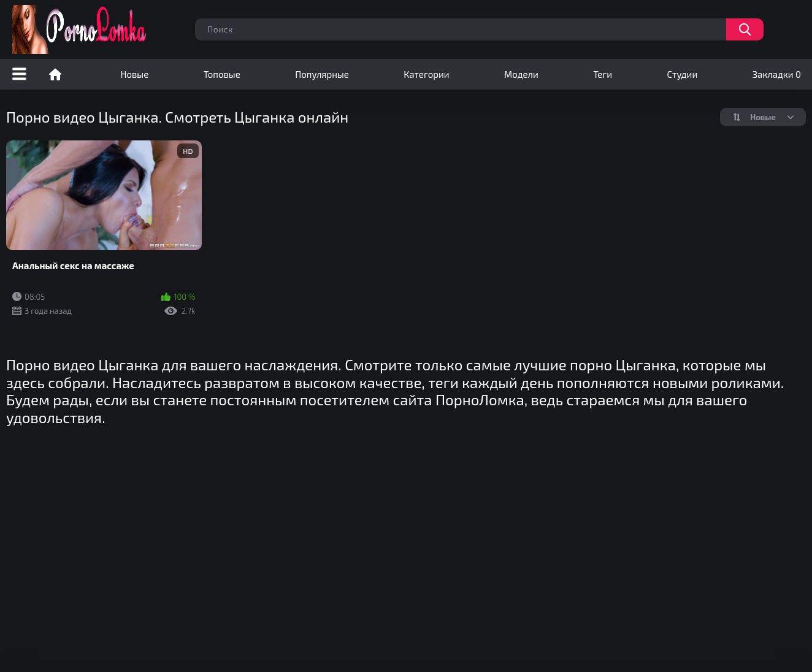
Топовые (222, 74)
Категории (426, 74)
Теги (603, 74)
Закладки (777, 74)
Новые (134, 74)
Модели (521, 74)
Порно (55, 74)
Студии (683, 74)
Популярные (322, 74)
